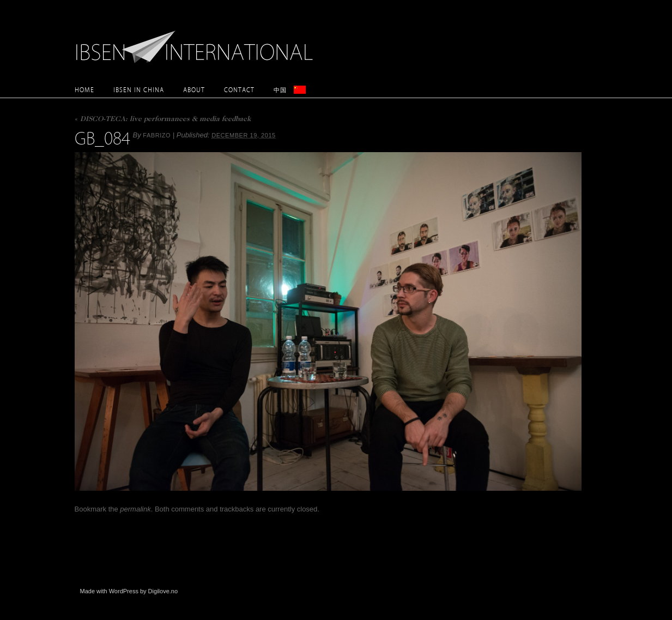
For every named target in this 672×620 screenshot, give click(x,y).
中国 (280, 90)
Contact (239, 90)
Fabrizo (157, 135)
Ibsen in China (139, 90)
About (194, 90)
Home (84, 90)
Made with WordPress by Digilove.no (129, 591)
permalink (135, 509)
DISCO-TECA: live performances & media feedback (163, 120)
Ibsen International (197, 41)
